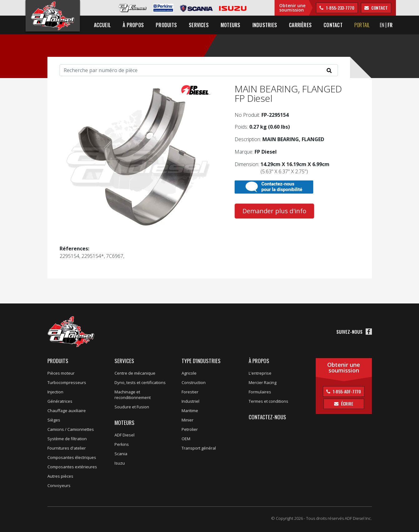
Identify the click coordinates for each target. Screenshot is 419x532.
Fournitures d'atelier (67, 448)
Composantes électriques (72, 457)
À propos (259, 361)
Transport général (199, 448)
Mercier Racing (263, 382)
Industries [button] (265, 25)
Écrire (347, 404)
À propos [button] (133, 25)
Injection (55, 392)
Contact (333, 25)
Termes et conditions (268, 401)
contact (379, 8)
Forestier (190, 392)
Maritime (190, 411)
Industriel (190, 401)
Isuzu (120, 463)
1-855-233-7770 (340, 8)
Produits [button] (166, 25)
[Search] (199, 70)
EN (382, 25)
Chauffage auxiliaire (67, 411)
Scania (121, 454)
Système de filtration (67, 439)
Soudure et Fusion (132, 407)
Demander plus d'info (274, 211)
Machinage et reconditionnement (133, 395)
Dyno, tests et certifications (140, 382)
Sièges (54, 420)
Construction (194, 382)
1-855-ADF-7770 (347, 391)
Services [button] (199, 25)
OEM (186, 439)
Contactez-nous (267, 417)
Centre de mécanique (135, 373)
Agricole (189, 373)
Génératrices (60, 401)
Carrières (300, 25)
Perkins (122, 444)
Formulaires (260, 392)
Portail (362, 25)
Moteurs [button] (231, 25)
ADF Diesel (124, 435)
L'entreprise (260, 373)
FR (390, 25)
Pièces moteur (61, 373)
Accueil (102, 25)
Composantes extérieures (72, 467)
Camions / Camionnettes (71, 429)
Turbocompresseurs (67, 382)
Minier (188, 420)
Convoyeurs (59, 485)
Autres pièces (60, 476)
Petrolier (190, 429)
